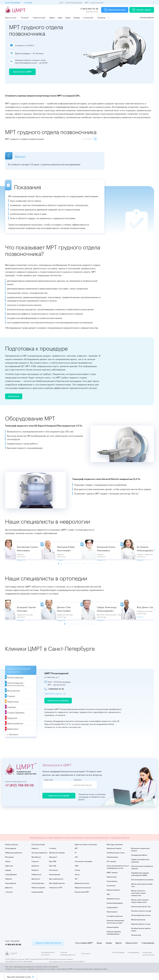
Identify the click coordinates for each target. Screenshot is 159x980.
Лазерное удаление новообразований (114, 940)
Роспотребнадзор (118, 959)
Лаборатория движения (13, 860)
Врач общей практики (57, 890)
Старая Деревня (11, 881)
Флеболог (35, 877)
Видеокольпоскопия (82, 890)
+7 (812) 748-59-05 (20, 793)
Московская (9, 864)
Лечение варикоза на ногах (141, 922)
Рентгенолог (54, 877)
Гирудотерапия (112, 914)
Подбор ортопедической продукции (140, 868)
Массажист (53, 864)
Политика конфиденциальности (68, 961)
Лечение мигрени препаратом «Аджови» (142, 874)
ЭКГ (76, 886)
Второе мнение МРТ (82, 899)
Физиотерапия (112, 919)
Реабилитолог (37, 881)
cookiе (28, 977)
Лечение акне (136, 942)
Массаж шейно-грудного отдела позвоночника (140, 908)
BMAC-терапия (112, 879)
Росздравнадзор (133, 959)
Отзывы (77, 17)
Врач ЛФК (53, 868)
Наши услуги (131, 950)
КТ (76, 860)
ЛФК (108, 901)
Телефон (82, 787)
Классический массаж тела (141, 914)
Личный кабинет (147, 17)
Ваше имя (49, 787)
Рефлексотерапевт (38, 895)
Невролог (35, 855)
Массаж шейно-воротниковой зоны (142, 892)
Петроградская (11, 855)
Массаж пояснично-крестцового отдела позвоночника (138, 900)
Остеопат (53, 855)
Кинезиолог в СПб (56, 895)
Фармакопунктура (113, 906)
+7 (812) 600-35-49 (89, 8)
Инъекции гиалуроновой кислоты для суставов (115, 929)
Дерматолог (36, 886)
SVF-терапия (111, 868)
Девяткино (9, 895)
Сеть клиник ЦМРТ (84, 950)
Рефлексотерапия (113, 897)
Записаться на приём (58, 803)
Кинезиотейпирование (115, 910)
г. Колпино (9, 899)
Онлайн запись (142, 10)
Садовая (8, 877)
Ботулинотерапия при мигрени (142, 887)
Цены (60, 17)
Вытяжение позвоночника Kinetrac (140, 856)
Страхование (148, 950)
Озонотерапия (112, 888)
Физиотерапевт (55, 881)
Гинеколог (35, 868)
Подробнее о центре (53, 701)
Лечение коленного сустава (141, 918)
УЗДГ (77, 873)
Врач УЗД (52, 873)
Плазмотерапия (112, 864)
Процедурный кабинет (139, 862)
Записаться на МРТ (22, 73)
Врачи (52, 17)
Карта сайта (86, 961)
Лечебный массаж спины (116, 860)
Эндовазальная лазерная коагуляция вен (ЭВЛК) (140, 881)
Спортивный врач (38, 890)
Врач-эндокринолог (56, 886)
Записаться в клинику (58, 708)
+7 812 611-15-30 (13, 952)
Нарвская (8, 886)
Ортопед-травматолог (40, 860)
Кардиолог (35, 873)
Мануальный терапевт (57, 860)
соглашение (81, 804)
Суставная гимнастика (115, 923)
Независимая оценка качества (148, 961)
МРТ (76, 855)
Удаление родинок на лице (141, 931)
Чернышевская (10, 890)
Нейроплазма (112, 884)
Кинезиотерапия (113, 934)
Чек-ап (77, 881)
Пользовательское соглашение (48, 961)
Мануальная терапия (114, 855)
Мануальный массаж (138, 927)
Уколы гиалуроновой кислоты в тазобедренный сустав (118, 874)
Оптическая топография (83, 868)
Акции (68, 17)
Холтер (77, 877)
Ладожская (9, 873)
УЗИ (76, 864)
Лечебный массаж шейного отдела (141, 937)
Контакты (102, 17)
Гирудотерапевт (37, 899)
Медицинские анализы (83, 895)
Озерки (8, 868)
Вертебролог (36, 864)
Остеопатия (111, 893)
